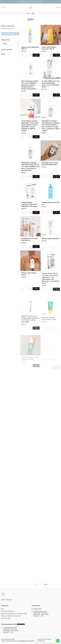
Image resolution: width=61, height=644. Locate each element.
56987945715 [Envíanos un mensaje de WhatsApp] (37, 609)
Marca (10, 54)
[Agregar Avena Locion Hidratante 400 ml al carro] (36, 55)
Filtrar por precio (10, 50)
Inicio (28, 13)
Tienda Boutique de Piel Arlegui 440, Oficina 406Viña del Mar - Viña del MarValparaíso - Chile (40, 614)
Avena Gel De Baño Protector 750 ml (49, 48)
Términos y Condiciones (8, 611)
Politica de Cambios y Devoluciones (11, 616)
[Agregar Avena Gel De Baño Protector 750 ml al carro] (56, 55)
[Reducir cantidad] (23, 55)
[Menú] (2, 8)
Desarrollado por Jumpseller (26, 641)
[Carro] (59, 8)
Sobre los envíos (6, 618)
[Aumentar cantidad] (31, 55)
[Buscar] (5, 8)
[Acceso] (56, 8)
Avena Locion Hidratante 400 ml (30, 48)
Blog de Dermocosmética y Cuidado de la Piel (14, 614)
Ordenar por (5, 40)
